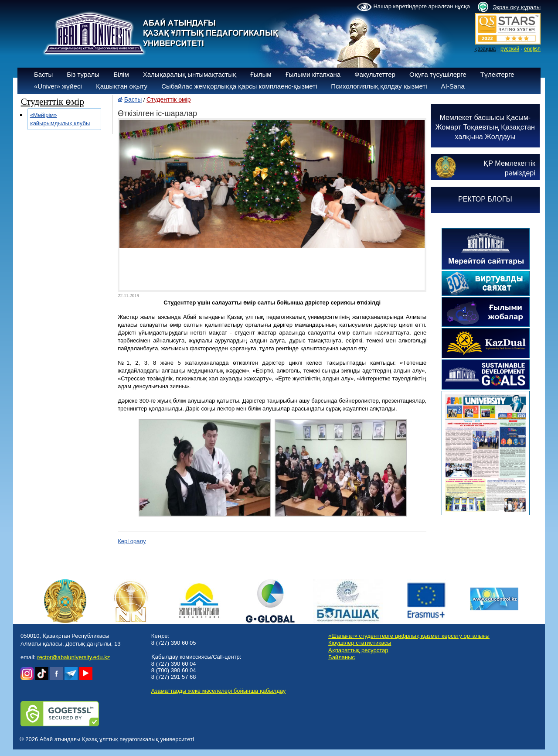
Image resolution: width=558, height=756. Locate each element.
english (532, 49)
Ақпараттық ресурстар (358, 650)
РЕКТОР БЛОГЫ (485, 199)
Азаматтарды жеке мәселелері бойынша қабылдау (218, 691)
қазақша (485, 49)
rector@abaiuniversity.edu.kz (73, 657)
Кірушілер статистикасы (360, 643)
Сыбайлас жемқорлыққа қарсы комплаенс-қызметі (239, 86)
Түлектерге (497, 74)
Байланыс (342, 657)
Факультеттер (375, 74)
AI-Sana (453, 86)
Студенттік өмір (168, 99)
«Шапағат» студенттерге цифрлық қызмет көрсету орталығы (409, 636)
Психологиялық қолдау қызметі (379, 86)
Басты (43, 74)
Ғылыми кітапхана (313, 74)
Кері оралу (132, 541)
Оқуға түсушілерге (438, 74)
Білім (121, 74)
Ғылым (261, 74)
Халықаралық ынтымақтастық (190, 74)
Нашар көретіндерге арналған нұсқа (413, 7)
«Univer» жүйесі (58, 86)
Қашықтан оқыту (122, 86)
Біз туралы (83, 74)
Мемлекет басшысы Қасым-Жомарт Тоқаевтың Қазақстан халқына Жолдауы (485, 127)
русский (510, 49)
